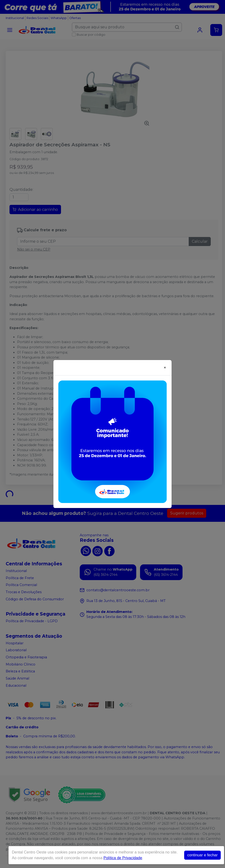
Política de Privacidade (123, 858)
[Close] (165, 368)
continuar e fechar (202, 855)
